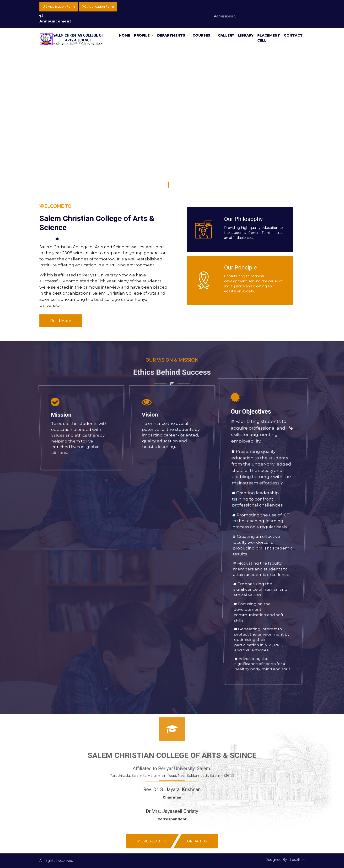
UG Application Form (59, 6)
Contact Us (196, 841)
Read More (61, 321)
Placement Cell (269, 38)
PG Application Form (98, 6)
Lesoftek (297, 860)
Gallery (226, 35)
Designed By (276, 860)
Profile (142, 35)
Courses (202, 35)
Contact (293, 35)
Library (246, 35)
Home (125, 35)
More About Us (152, 841)
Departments (172, 35)
